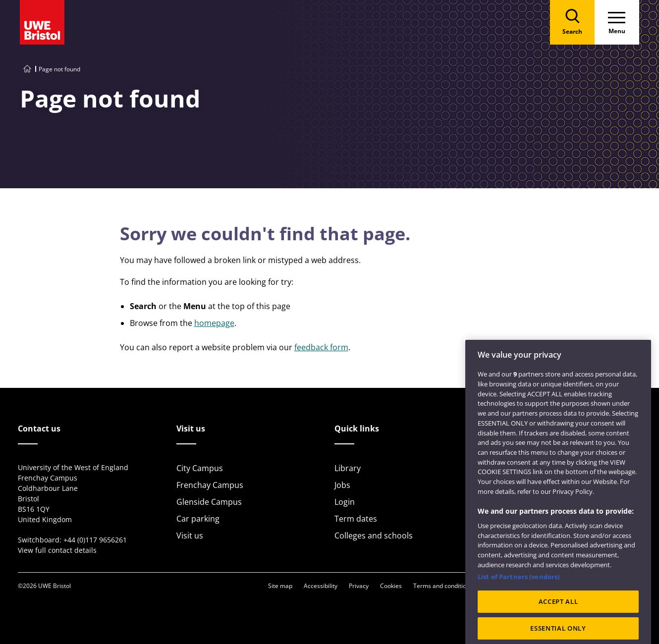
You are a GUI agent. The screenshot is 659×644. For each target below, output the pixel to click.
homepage (214, 323)
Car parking (198, 519)
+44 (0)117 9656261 (95, 540)
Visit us (190, 536)
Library (348, 468)
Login (345, 502)
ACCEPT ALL (558, 622)
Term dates (356, 519)
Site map (280, 586)
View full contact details (57, 550)
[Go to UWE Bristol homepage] (27, 69)
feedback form (321, 347)
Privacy (359, 586)
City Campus (200, 468)
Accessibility (321, 586)
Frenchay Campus (210, 485)
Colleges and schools (374, 536)
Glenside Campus (209, 502)
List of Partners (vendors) (519, 597)
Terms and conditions (443, 586)
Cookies (391, 586)
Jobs (342, 485)
